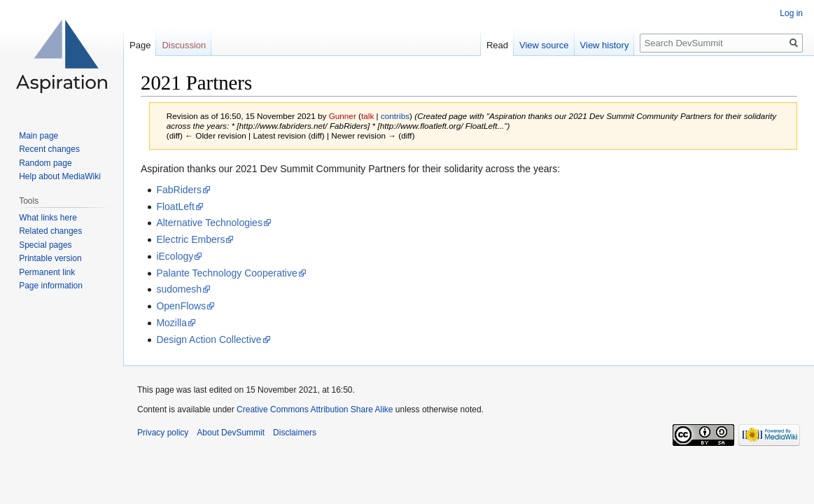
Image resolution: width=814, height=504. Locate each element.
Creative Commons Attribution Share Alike (315, 409)
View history (605, 45)
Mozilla (171, 323)
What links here (48, 218)
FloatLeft (175, 206)
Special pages (45, 245)
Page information (51, 286)
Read (497, 45)
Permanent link (47, 272)
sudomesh (179, 289)
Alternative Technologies (209, 223)
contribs (395, 116)
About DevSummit (231, 433)
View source (544, 45)
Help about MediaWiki (60, 176)
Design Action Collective (209, 339)
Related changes (50, 231)
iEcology (175, 256)
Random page (45, 163)
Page (140, 45)
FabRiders (179, 190)
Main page (38, 136)
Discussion (184, 45)
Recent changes (49, 149)
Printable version (50, 258)
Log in (791, 13)
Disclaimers (295, 433)
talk (367, 116)
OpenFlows (181, 306)
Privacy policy (163, 433)
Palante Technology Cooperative (226, 273)
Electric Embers (190, 239)
